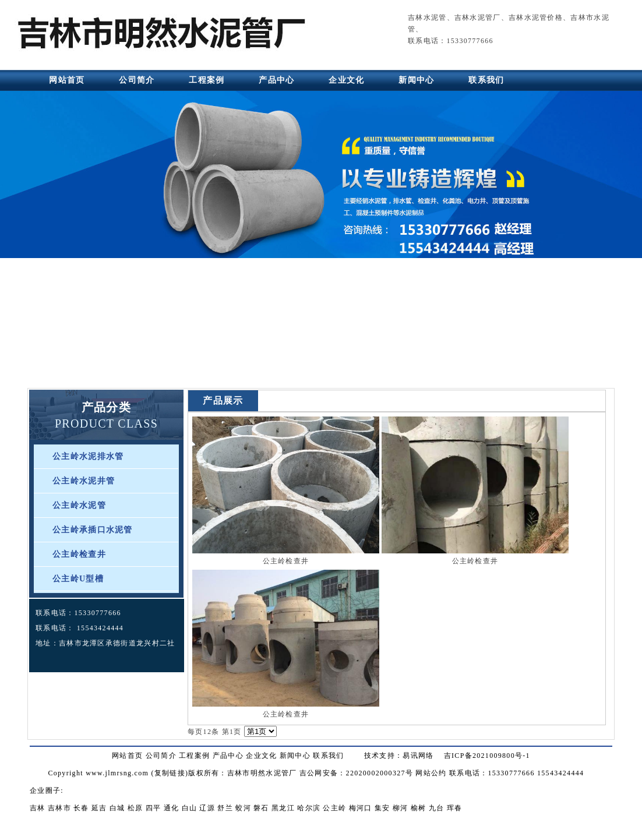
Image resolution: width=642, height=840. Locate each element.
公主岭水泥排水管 (88, 456)
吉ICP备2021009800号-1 (487, 756)
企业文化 (346, 80)
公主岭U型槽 (78, 579)
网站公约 (431, 773)
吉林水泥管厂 (478, 17)
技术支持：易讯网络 (399, 756)
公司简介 (137, 80)
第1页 (232, 732)
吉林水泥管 (427, 17)
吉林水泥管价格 (536, 17)
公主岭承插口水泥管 (93, 530)
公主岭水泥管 (79, 505)
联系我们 (486, 80)
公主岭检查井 (79, 554)
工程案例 (207, 80)
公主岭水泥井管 (84, 481)
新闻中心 (416, 80)
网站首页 (67, 80)
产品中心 (276, 80)
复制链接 (170, 773)
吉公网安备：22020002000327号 (356, 773)
